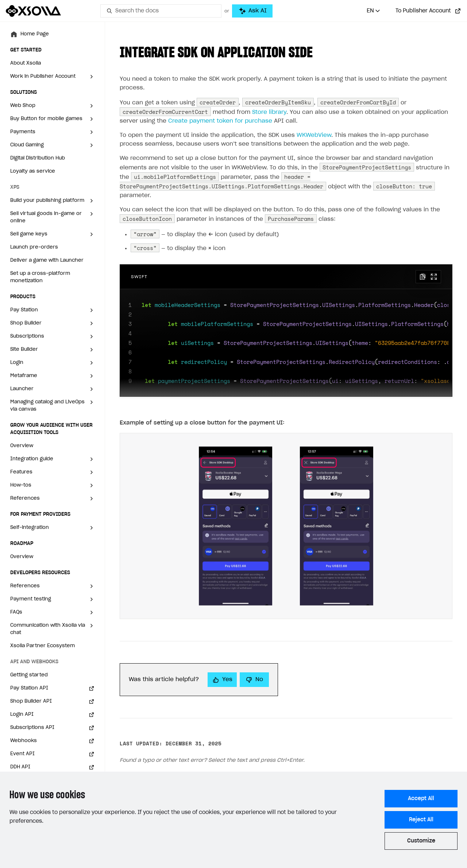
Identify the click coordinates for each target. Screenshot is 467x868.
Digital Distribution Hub (38, 158)
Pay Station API (29, 688)
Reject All (421, 820)
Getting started (29, 675)
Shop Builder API (31, 701)
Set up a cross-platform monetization (40, 277)
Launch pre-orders (34, 247)
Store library (269, 112)
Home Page (35, 34)
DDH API (20, 767)
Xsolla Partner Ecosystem (43, 646)
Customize (421, 841)
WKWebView (314, 135)
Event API (22, 754)
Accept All (421, 799)
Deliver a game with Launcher (47, 260)
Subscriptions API (32, 728)
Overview (22, 446)
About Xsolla (26, 63)
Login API (22, 715)
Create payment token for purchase (220, 121)
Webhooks (24, 741)
